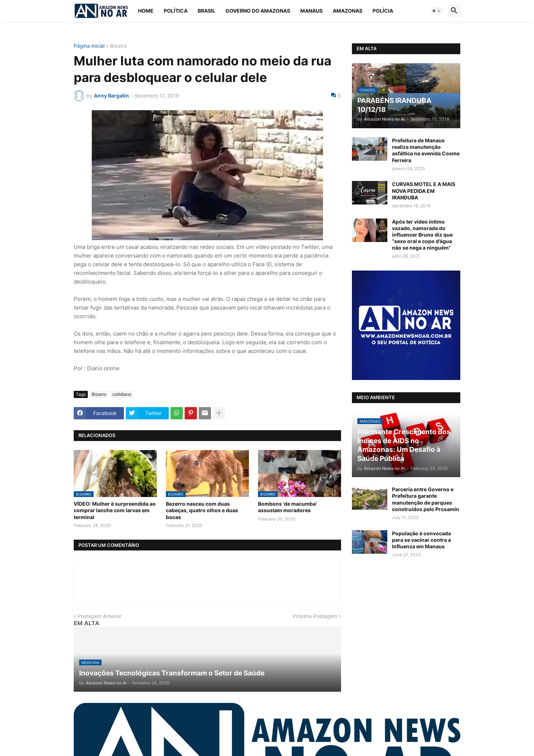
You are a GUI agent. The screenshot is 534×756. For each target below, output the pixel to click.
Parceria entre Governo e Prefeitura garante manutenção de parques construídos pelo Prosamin (426, 499)
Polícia (383, 11)
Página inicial (89, 46)
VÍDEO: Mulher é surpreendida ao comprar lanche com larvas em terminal (115, 510)
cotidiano (122, 394)
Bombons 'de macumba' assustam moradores (287, 507)
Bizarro (119, 46)
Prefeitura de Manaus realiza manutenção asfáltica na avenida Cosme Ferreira (426, 150)
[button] (436, 11)
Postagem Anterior (100, 616)
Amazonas (348, 11)
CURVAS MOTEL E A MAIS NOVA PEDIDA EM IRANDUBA (424, 191)
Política (176, 11)
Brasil (206, 11)
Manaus (311, 11)
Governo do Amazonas (258, 11)
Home (146, 11)
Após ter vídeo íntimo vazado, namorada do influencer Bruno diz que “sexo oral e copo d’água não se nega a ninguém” (422, 235)
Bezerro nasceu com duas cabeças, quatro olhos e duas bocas (202, 510)
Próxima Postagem (315, 616)
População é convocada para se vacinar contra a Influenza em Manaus (421, 540)
